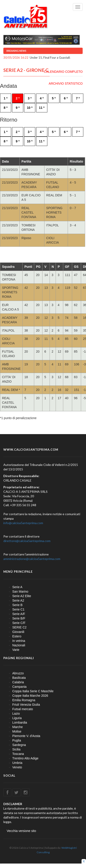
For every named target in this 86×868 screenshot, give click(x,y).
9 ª (18, 108)
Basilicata (19, 678)
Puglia (17, 740)
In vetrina (19, 641)
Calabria (18, 682)
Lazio (16, 714)
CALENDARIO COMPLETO (63, 72)
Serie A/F (19, 614)
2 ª (18, 98)
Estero (17, 636)
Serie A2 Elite (22, 596)
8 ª (6, 108)
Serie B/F (19, 618)
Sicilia (16, 749)
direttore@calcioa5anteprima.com (27, 541)
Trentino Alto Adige (25, 758)
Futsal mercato (23, 709)
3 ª (30, 98)
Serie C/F (19, 623)
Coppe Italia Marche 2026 (30, 696)
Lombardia (20, 722)
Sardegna (19, 745)
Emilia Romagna (24, 700)
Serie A (17, 587)
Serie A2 (18, 600)
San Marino (20, 592)
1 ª (6, 98)
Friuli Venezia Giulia (26, 705)
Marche (18, 727)
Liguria (17, 718)
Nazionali (19, 645)
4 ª (42, 98)
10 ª (30, 108)
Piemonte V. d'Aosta (26, 736)
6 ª (66, 98)
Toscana (18, 754)
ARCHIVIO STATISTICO (66, 84)
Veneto (17, 767)
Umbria (17, 763)
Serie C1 (18, 609)
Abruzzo (18, 673)
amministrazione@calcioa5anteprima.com (32, 559)
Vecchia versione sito (21, 831)
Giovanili (18, 632)
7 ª (78, 98)
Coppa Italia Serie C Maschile (33, 691)
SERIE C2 (19, 627)
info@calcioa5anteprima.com (23, 523)
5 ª (54, 98)
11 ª (42, 108)
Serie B (17, 605)
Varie (16, 650)
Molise (17, 731)
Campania (19, 687)
